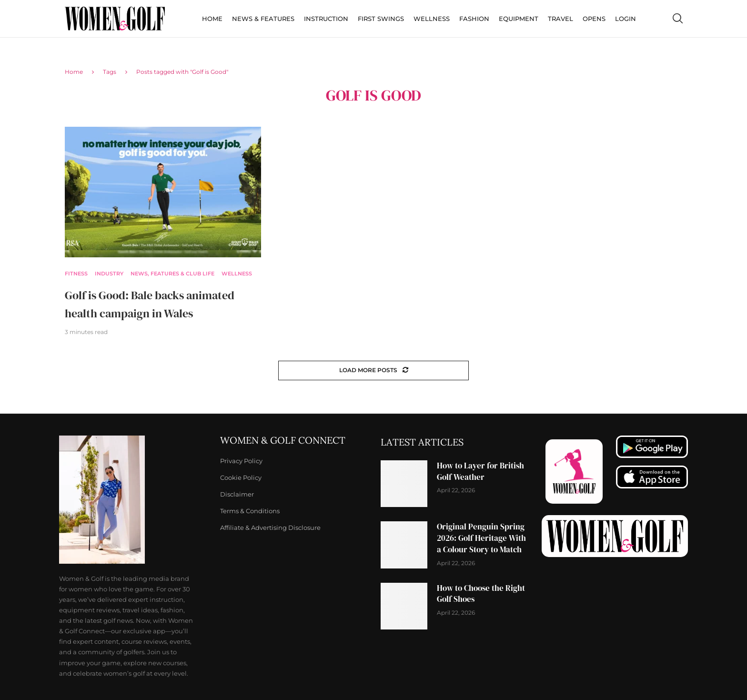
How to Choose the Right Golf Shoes (481, 594)
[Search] (677, 19)
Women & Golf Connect (283, 440)
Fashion (474, 19)
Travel (560, 19)
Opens (594, 19)
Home (212, 19)
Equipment (519, 19)
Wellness (432, 19)
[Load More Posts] (373, 370)
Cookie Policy (241, 478)
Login (626, 19)
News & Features (263, 19)
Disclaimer (237, 494)
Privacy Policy (241, 461)
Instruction (326, 19)
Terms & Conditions (250, 511)
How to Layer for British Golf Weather (480, 471)
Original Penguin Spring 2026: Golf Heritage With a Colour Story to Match (481, 538)
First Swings (381, 19)
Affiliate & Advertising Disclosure (270, 528)
